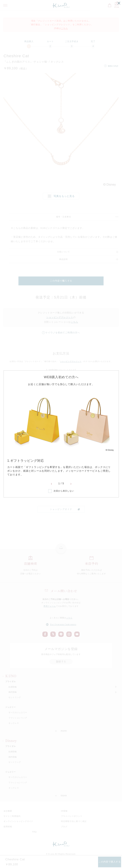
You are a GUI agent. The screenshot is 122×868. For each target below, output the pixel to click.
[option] (61, 433)
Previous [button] (51, 484)
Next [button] (71, 484)
